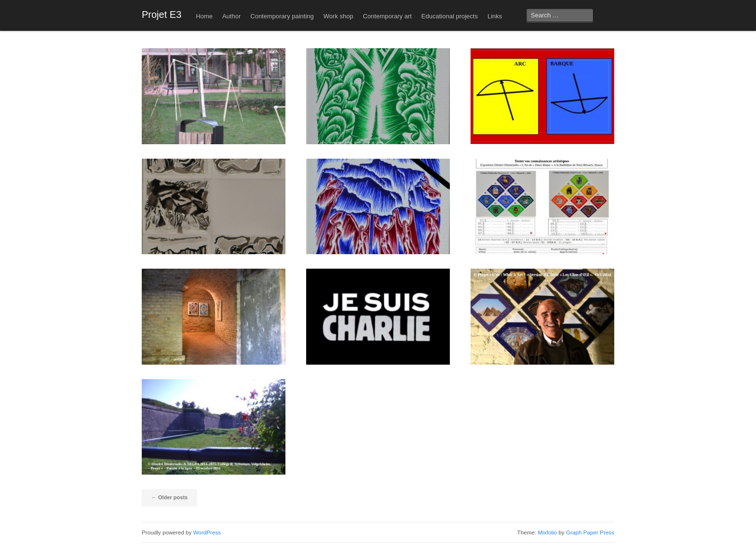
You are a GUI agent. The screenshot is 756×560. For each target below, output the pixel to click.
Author (231, 16)
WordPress (207, 532)
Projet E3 (162, 14)
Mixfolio (547, 532)
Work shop (338, 16)
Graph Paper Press (590, 532)
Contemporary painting (282, 16)
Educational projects (450, 16)
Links (495, 16)
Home (204, 16)
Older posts (169, 497)
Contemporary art (387, 16)
